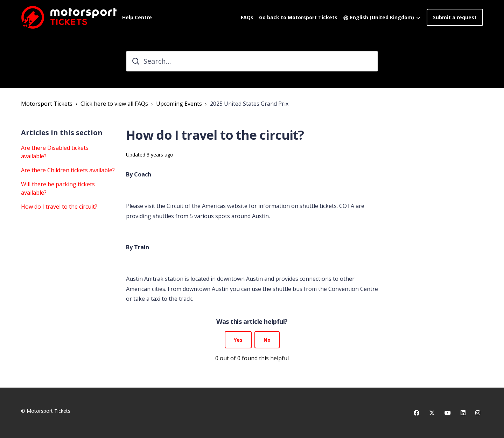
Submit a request (455, 17)
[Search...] (252, 61)
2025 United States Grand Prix (249, 104)
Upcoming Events (179, 104)
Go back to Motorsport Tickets (298, 17)
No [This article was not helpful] (267, 340)
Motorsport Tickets (47, 104)
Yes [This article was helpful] (238, 340)
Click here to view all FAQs (114, 104)
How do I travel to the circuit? (59, 207)
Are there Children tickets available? (68, 170)
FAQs (247, 17)
